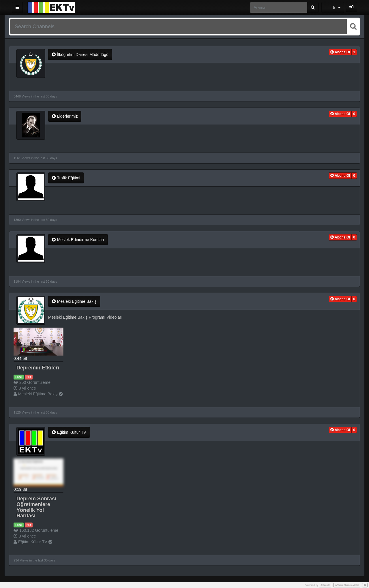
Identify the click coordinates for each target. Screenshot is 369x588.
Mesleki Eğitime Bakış (74, 301)
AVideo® (325, 585)
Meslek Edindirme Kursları (78, 240)
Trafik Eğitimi (66, 178)
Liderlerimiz (65, 116)
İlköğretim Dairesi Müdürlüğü (80, 55)
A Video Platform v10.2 (347, 585)
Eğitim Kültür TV (69, 432)
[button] (340, 52)
